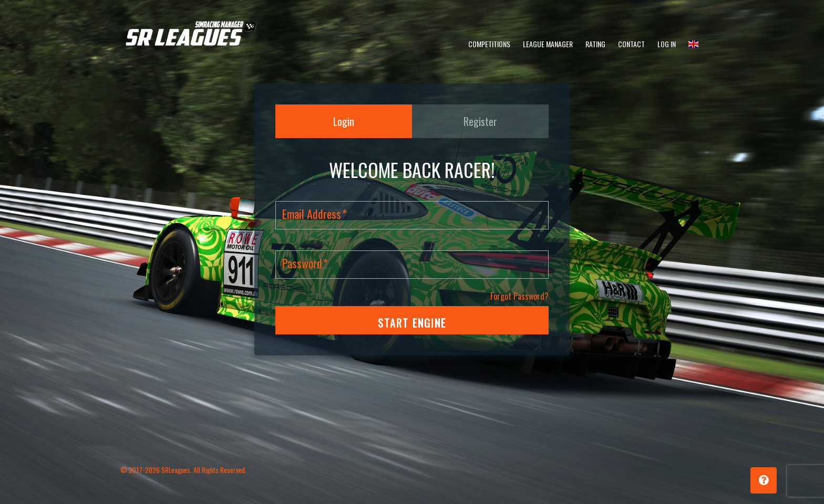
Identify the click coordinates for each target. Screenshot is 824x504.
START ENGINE (412, 323)
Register (480, 121)
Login (344, 121)
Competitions (489, 44)
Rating (595, 44)
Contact (631, 44)
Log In (667, 44)
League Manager (548, 44)
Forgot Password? (519, 296)
